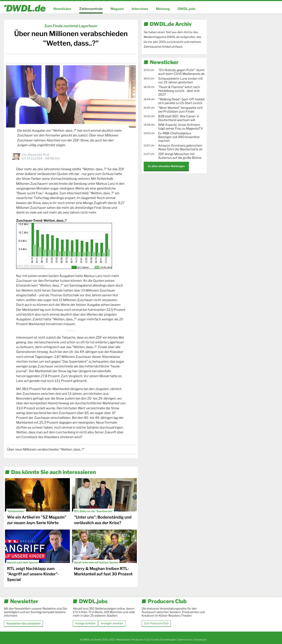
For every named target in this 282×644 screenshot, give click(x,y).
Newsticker (62, 9)
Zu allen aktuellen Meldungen (166, 166)
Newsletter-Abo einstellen (23, 623)
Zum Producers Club (156, 623)
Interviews (140, 9)
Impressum (200, 640)
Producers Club (141, 640)
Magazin (117, 9)
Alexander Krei (38, 155)
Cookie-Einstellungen (163, 640)
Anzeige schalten (85, 623)
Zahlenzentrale (91, 9)
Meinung (163, 9)
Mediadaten (123, 640)
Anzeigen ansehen (112, 623)
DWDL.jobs (187, 9)
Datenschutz (185, 640)
